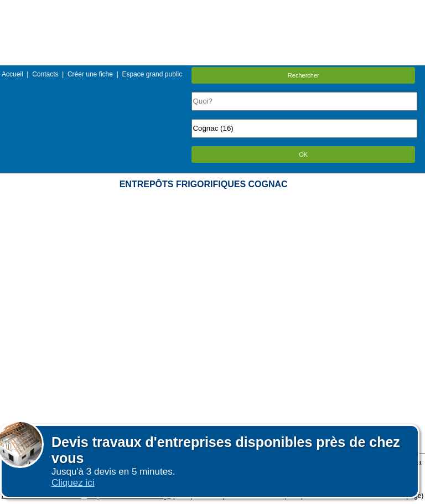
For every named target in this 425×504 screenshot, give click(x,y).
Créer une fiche (90, 74)
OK (303, 155)
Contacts (45, 74)
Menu (212, 8)
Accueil (12, 74)
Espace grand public (152, 74)
